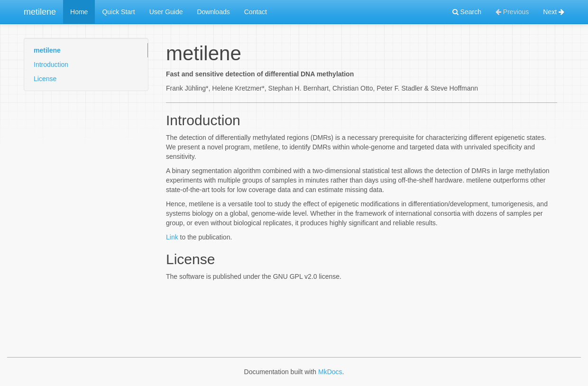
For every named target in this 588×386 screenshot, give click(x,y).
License (45, 79)
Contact (256, 12)
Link (172, 237)
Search (467, 12)
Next (554, 12)
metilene (40, 12)
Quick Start (118, 12)
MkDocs (330, 372)
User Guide (166, 12)
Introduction (51, 64)
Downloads (213, 12)
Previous (512, 12)
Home (79, 12)
